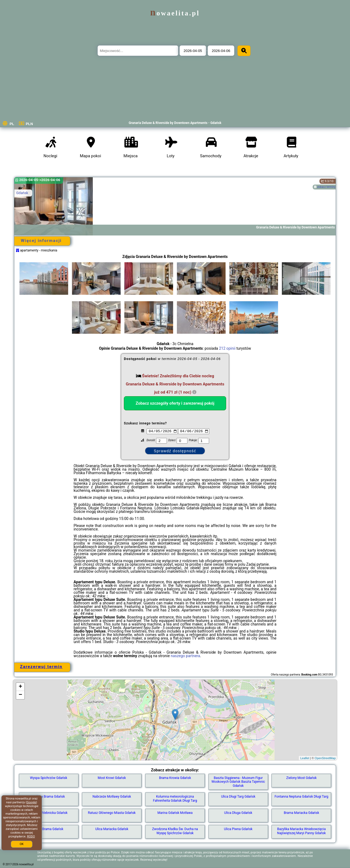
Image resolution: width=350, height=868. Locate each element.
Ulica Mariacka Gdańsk (112, 829)
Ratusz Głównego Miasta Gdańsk (112, 813)
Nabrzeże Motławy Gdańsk (112, 797)
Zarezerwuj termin (41, 667)
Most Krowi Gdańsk (112, 778)
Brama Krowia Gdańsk (175, 778)
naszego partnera (185, 656)
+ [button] (20, 687)
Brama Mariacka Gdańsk (301, 813)
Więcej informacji (41, 241)
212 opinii (227, 348)
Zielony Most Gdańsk (301, 778)
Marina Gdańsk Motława (175, 813)
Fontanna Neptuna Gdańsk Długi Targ (301, 797)
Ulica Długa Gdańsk (238, 813)
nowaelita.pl (175, 13)
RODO (31, 836)
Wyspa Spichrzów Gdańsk (49, 778)
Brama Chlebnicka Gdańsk (48, 813)
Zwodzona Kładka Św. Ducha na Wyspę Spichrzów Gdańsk (175, 831)
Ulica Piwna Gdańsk (238, 829)
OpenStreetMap (325, 758)
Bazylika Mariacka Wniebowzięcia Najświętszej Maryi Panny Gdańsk (302, 831)
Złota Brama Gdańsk (49, 829)
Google (32, 802)
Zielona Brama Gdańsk (49, 797)
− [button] (20, 695)
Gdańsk (22, 193)
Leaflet (305, 758)
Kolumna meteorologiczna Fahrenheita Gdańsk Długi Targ (175, 798)
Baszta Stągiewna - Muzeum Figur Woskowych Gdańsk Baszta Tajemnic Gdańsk (238, 782)
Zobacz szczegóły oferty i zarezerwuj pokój (175, 403)
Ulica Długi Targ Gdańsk (238, 797)
